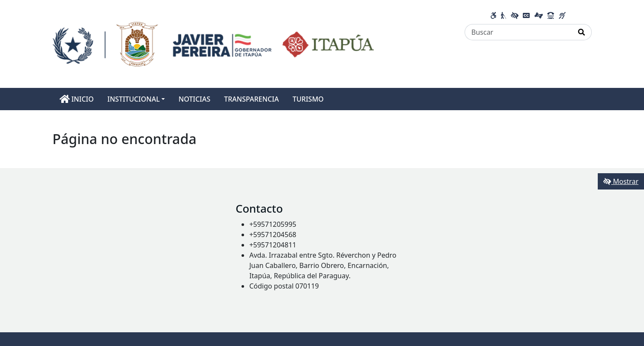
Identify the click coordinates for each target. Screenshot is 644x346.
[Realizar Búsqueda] (582, 32)
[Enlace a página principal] (213, 43)
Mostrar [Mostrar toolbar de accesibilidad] (621, 181)
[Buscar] (518, 32)
